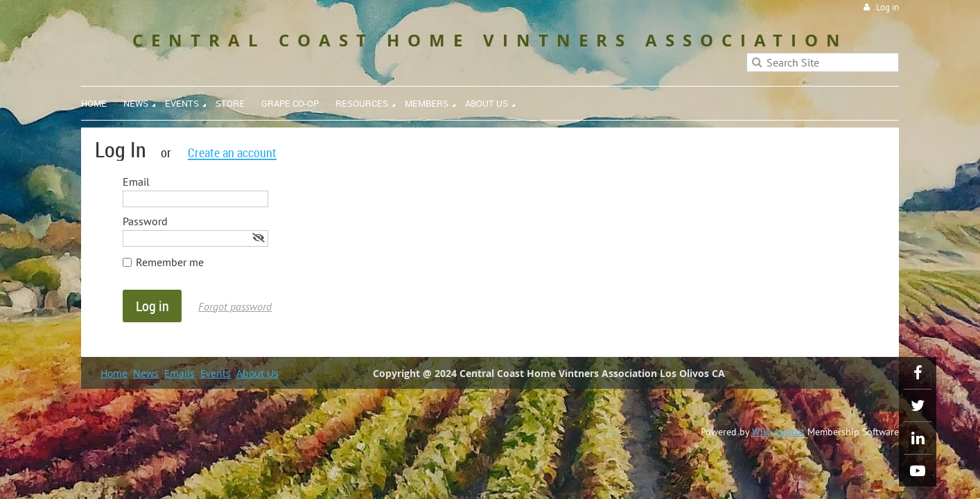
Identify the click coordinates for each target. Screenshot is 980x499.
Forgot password (235, 306)
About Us (257, 373)
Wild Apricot (778, 432)
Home (114, 373)
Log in (887, 7)
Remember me (170, 262)
